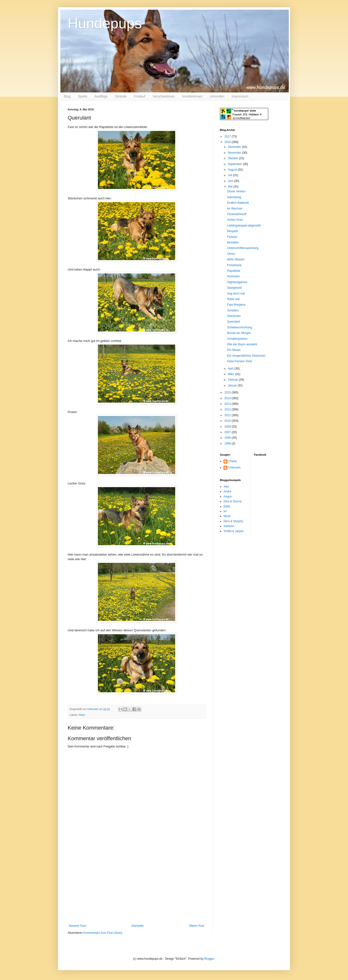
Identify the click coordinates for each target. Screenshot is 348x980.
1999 (228, 438)
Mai (231, 187)
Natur (82, 715)
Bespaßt (233, 231)
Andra (227, 491)
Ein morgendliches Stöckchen (246, 356)
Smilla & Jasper (234, 531)
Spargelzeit (234, 288)
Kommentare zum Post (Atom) (103, 933)
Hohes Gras (235, 220)
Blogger (209, 959)
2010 (228, 421)
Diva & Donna (232, 501)
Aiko (226, 487)
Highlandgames (237, 282)
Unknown (234, 467)
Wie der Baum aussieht (242, 344)
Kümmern (233, 276)
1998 (228, 444)
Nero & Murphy (233, 521)
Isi (225, 511)
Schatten (233, 310)
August (233, 170)
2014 (228, 398)
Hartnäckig (234, 197)
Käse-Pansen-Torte (240, 361)
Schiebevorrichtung (240, 327)
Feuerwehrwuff (237, 214)
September (235, 164)
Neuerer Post (77, 926)
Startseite (138, 926)
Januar (233, 385)
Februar (233, 380)
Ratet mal (233, 299)
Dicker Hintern (236, 191)
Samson (229, 526)
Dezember (235, 147)
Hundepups (105, 23)
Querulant (234, 322)
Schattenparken (237, 339)
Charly (233, 461)
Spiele (83, 96)
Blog (67, 96)
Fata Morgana (236, 305)
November (235, 153)
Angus (228, 497)
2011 (228, 415)
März (232, 374)
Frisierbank (234, 265)
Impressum (240, 96)
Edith (227, 506)
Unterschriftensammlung (243, 248)
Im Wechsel (235, 209)
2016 (228, 142)
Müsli (227, 516)
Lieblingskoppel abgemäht (244, 226)
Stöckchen (234, 316)
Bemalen (233, 242)
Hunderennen (192, 96)
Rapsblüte (234, 271)
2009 (228, 427)
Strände (121, 96)
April (231, 369)
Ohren (231, 254)
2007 (228, 432)
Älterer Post (197, 926)
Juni (231, 181)
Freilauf (140, 96)
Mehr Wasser (236, 259)
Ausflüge (101, 96)
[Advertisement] (137, 888)
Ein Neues (234, 350)
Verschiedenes (164, 96)
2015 (228, 392)
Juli (230, 175)
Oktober (233, 158)
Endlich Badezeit (238, 203)
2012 (228, 409)
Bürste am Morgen (239, 333)
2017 (228, 136)
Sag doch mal (236, 294)
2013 (228, 404)
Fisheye (232, 237)
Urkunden (217, 96)
